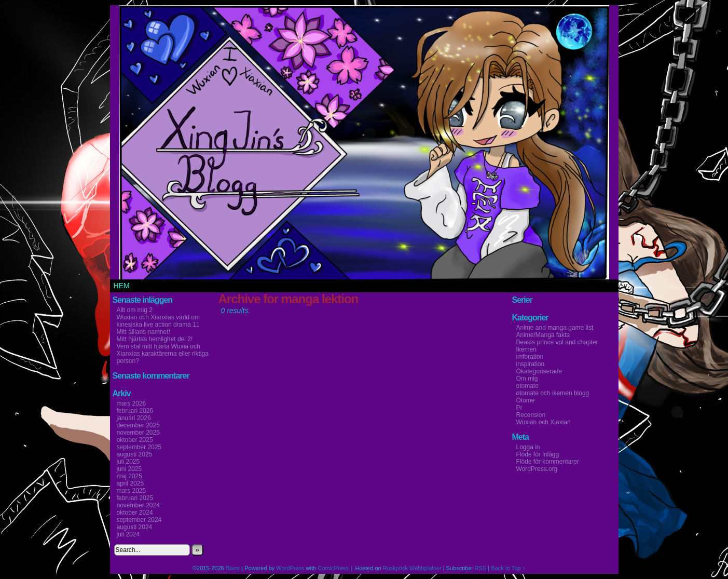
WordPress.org (537, 469)
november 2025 (138, 433)
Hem (122, 286)
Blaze (233, 568)
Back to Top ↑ (508, 568)
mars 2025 (132, 491)
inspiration (531, 364)
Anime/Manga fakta (543, 335)
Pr (519, 408)
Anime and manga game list (555, 328)
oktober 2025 (135, 440)
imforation (530, 357)
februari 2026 (135, 411)
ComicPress (333, 568)
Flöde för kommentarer (548, 462)
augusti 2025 (135, 454)
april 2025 (131, 483)
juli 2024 (128, 534)
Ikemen (526, 349)
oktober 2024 (135, 513)
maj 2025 (129, 476)
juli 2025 (128, 462)
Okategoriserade (539, 371)
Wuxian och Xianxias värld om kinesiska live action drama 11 (159, 321)
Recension (531, 415)
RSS (481, 568)
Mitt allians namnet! (143, 332)
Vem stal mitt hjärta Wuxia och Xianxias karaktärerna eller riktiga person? (163, 354)
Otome (526, 400)
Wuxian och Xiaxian (544, 422)
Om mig (527, 379)
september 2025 (139, 447)
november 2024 (138, 505)
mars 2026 (132, 403)
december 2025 (138, 425)
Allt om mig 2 (135, 310)
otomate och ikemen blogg (553, 393)
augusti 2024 (135, 527)
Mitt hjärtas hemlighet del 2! (155, 339)
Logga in (528, 447)
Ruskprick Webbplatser (412, 568)
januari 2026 (134, 418)
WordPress (290, 568)
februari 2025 (135, 498)
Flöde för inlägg (538, 454)
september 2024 (139, 520)
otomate (527, 386)
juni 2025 (129, 469)
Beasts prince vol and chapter (557, 342)
